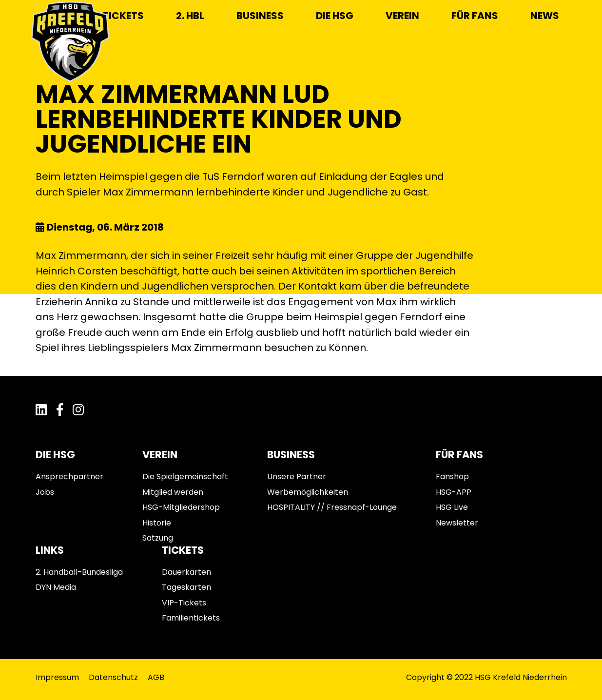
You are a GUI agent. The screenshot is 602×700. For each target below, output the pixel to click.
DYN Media (56, 587)
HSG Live (452, 507)
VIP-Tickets (184, 603)
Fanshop (452, 476)
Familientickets (191, 618)
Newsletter (457, 523)
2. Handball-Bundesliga (79, 572)
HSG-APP (454, 492)
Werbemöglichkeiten (308, 492)
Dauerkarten (186, 572)
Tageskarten (186, 587)
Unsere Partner (297, 476)
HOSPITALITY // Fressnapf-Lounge (332, 507)
